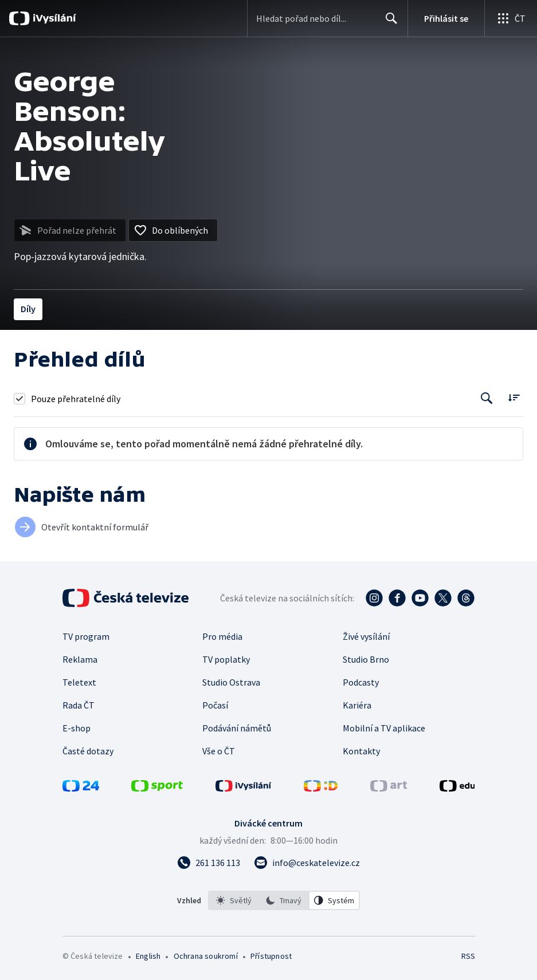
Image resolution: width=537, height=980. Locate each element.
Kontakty (361, 751)
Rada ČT (79, 705)
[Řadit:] (514, 397)
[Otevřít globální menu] (511, 18)
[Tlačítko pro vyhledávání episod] (487, 398)
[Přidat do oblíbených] (173, 230)
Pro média (222, 636)
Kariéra (357, 705)
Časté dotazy (88, 751)
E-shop (77, 728)
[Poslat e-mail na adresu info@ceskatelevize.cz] (307, 863)
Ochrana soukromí (206, 956)
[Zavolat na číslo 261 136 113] (209, 863)
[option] (234, 900)
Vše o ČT (219, 751)
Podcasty (361, 682)
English (148, 956)
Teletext (79, 682)
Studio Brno (366, 659)
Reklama (80, 659)
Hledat (388, 23)
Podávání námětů (237, 728)
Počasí (215, 705)
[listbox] (284, 900)
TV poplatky (226, 659)
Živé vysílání (366, 636)
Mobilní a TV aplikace (384, 728)
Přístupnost (271, 956)
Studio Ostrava (231, 682)
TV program (86, 636)
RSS (468, 956)
